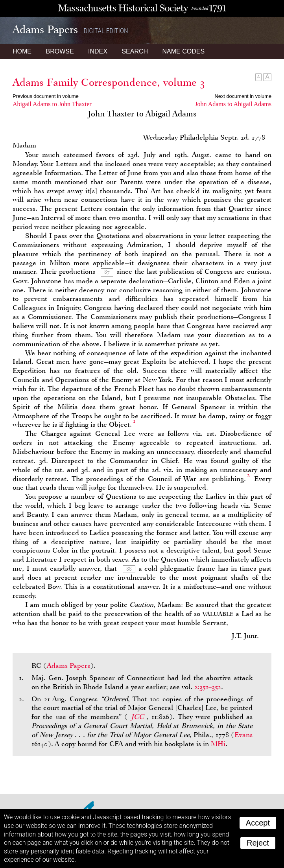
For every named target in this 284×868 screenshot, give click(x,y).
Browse (60, 51)
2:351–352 (208, 687)
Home (22, 51)
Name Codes (184, 51)
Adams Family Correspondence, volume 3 (109, 82)
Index (98, 51)
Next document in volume (243, 96)
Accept (258, 823)
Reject (258, 843)
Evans (243, 735)
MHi (218, 744)
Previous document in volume (46, 96)
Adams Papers (68, 665)
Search (135, 51)
